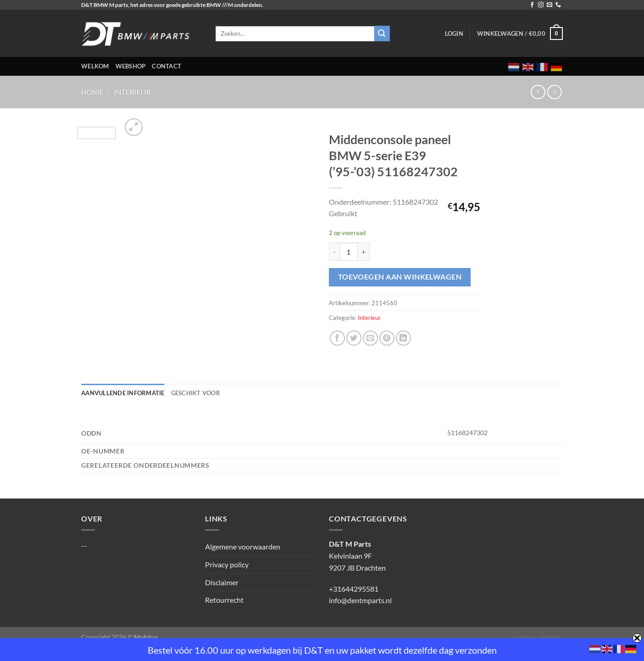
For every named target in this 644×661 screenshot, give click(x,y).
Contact (167, 66)
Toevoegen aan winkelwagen (400, 277)
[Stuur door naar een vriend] (370, 338)
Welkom (95, 66)
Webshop (131, 66)
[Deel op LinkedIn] (403, 338)
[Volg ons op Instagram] (541, 5)
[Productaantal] (349, 252)
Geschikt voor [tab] (196, 393)
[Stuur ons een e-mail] (550, 5)
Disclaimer (222, 582)
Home (92, 92)
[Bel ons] (558, 5)
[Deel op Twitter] (354, 338)
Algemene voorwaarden (243, 546)
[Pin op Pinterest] (387, 338)
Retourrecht (224, 600)
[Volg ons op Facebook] (532, 5)
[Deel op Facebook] (337, 338)
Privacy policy (227, 564)
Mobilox (146, 637)
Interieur (132, 92)
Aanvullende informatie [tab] (123, 393)
